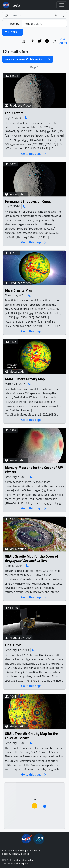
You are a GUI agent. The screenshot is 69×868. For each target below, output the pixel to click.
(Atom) (63, 43)
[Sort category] (44, 24)
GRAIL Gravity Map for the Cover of (31, 559)
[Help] (6, 15)
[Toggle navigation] (62, 5)
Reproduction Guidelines (16, 854)
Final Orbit (13, 645)
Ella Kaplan (22, 863)
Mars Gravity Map (18, 290)
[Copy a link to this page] (32, 41)
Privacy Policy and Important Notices (22, 851)
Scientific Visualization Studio (16, 5)
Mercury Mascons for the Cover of (34, 470)
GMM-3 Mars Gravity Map (25, 379)
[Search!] (63, 15)
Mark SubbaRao (26, 860)
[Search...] (31, 15)
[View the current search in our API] (23, 41)
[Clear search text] (56, 15)
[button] (49, 59)
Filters (13, 32)
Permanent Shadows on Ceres (28, 202)
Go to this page (34, 154)
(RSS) (62, 39)
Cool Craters (14, 113)
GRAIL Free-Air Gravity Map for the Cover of (31, 736)
